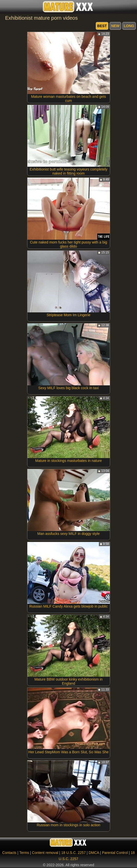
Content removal (45, 853)
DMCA (94, 853)
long (129, 26)
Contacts (9, 853)
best (102, 26)
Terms (24, 853)
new (115, 26)
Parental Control (115, 853)
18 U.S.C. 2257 (73, 853)
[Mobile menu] (5, 7)
